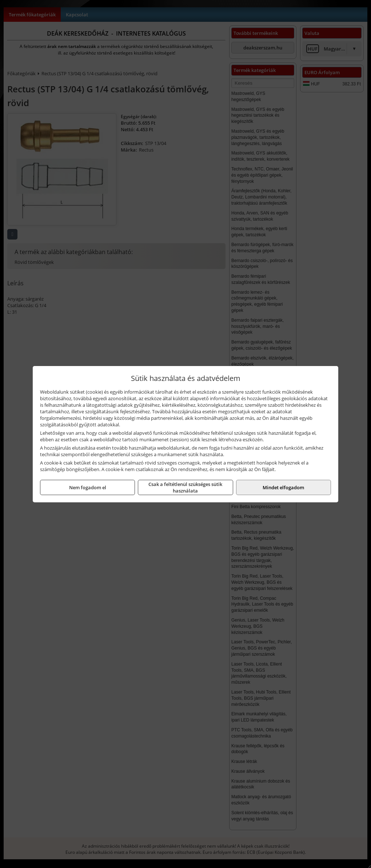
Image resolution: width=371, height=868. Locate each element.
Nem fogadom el (88, 487)
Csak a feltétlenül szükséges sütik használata (185, 487)
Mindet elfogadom (283, 487)
